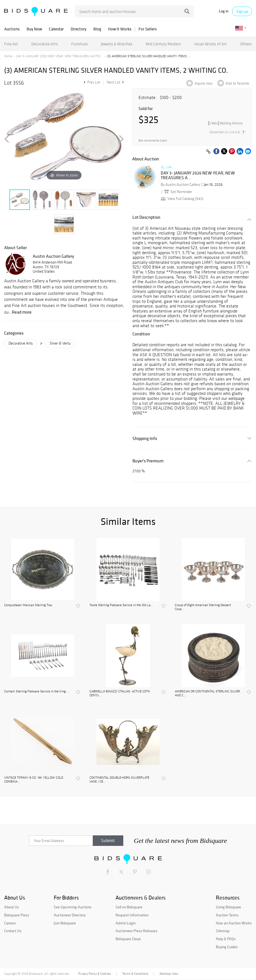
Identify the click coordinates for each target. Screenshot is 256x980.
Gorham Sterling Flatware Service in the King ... (37, 691)
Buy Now (34, 29)
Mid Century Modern (163, 44)
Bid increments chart (153, 141)
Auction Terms (227, 915)
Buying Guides (227, 947)
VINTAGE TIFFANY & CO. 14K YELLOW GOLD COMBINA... (34, 780)
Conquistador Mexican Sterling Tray (28, 605)
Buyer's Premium (148, 461)
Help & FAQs (226, 939)
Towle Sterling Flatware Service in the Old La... (121, 605)
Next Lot (115, 82)
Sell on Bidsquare (129, 907)
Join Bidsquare (65, 923)
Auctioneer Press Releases (136, 931)
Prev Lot (91, 82)
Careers (10, 923)
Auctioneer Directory (70, 915)
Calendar (56, 29)
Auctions (12, 29)
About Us (11, 907)
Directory (79, 29)
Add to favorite (237, 83)
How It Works (120, 29)
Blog (97, 29)
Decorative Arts (45, 44)
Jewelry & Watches (117, 44)
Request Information (132, 915)
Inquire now (203, 83)
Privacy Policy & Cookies (94, 974)
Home (8, 56)
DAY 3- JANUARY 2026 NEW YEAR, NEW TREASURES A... (198, 175)
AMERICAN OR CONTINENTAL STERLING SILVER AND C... (207, 693)
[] (225, 123)
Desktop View (169, 974)
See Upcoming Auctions (73, 907)
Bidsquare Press (17, 915)
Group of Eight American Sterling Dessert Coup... (203, 607)
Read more (22, 312)
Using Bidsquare (228, 907)
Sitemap (223, 931)
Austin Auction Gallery (53, 256)
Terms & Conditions (135, 974)
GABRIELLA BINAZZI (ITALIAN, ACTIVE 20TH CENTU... (120, 693)
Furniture (79, 44)
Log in (224, 11)
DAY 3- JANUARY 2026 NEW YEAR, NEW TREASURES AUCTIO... (60, 56)
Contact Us (13, 931)
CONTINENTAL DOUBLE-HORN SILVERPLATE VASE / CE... (119, 780)
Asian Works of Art (211, 44)
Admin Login (126, 923)
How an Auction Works (234, 923)
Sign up (242, 11)
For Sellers (148, 29)
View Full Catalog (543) (182, 199)
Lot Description (146, 217)
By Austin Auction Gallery (180, 185)
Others (246, 44)
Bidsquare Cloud (128, 939)
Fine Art (11, 44)
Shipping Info (145, 438)
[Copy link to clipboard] (208, 152)
